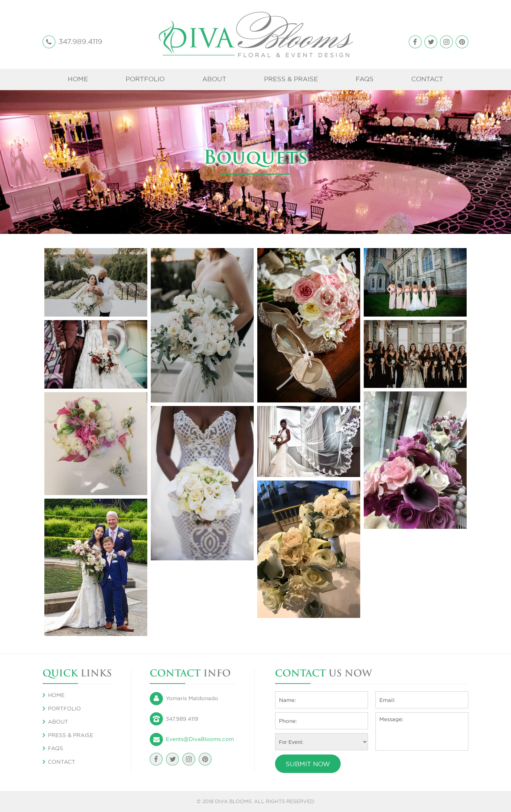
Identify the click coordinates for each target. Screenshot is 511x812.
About (214, 79)
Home (78, 79)
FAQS (365, 79)
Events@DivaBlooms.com (200, 739)
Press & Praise (291, 79)
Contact (427, 79)
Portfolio (145, 79)
